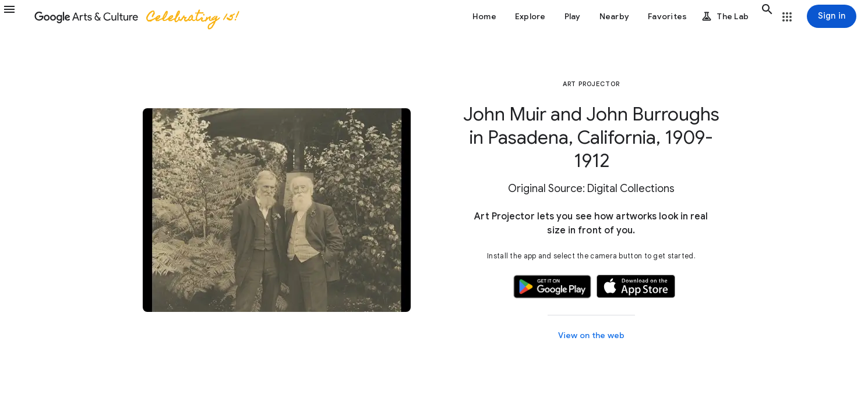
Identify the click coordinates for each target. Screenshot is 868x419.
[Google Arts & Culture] (136, 16)
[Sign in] (832, 16)
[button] (16, 16)
